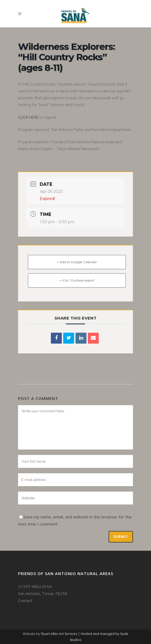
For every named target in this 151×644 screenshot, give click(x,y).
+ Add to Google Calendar (77, 262)
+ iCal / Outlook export (77, 280)
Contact (25, 601)
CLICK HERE (28, 117)
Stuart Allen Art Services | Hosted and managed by (80, 634)
